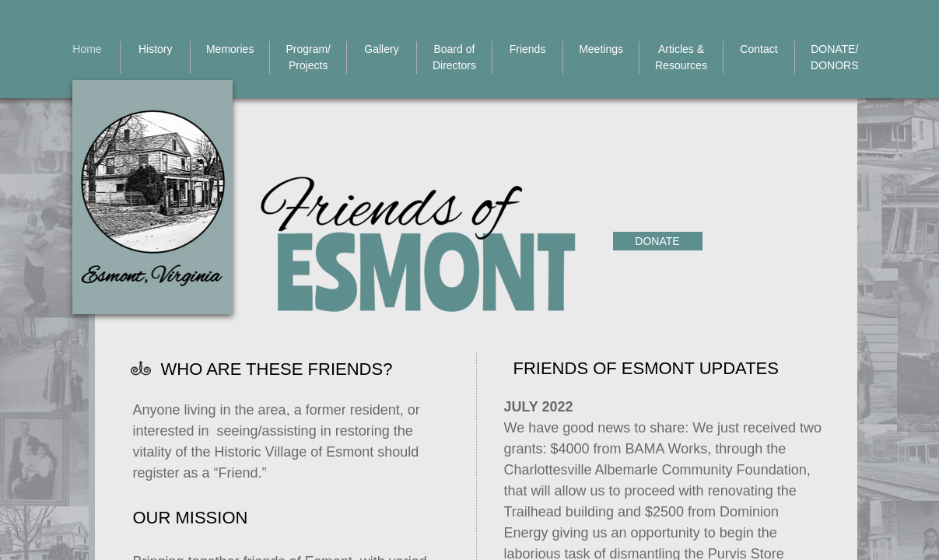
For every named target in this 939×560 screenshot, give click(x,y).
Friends (528, 49)
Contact (759, 49)
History (156, 49)
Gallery (381, 49)
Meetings (601, 49)
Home (87, 49)
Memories (230, 49)
